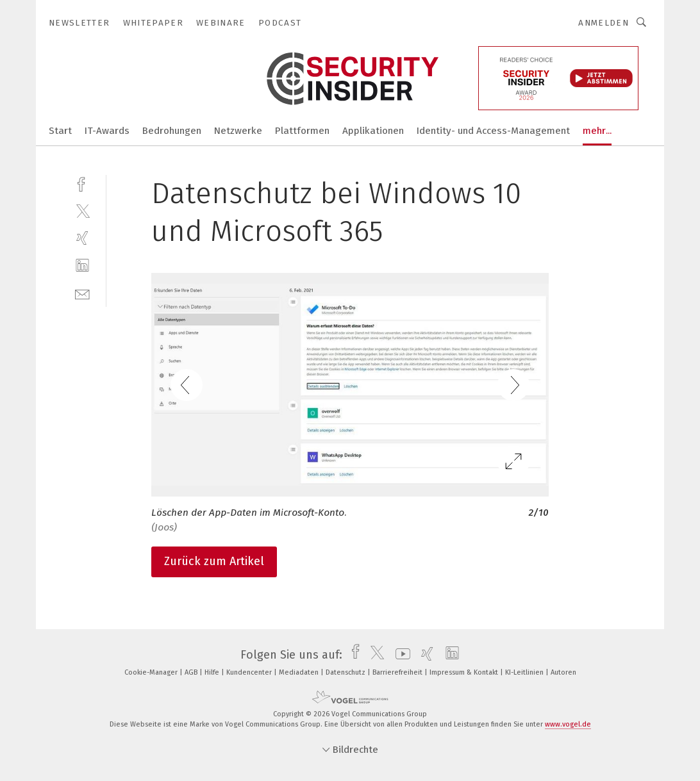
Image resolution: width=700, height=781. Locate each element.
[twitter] (82, 210)
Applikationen (373, 131)
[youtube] (400, 655)
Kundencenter (250, 672)
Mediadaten (300, 672)
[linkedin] (82, 266)
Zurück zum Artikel (214, 561)
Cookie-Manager (152, 672)
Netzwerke (238, 131)
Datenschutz (346, 672)
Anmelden (604, 23)
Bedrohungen (172, 131)
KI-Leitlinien (525, 672)
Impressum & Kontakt (465, 672)
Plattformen (302, 131)
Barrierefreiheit (398, 672)
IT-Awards (107, 131)
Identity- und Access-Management (493, 131)
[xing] (82, 238)
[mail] (82, 293)
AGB (192, 672)
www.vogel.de (568, 724)
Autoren (563, 672)
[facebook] (82, 183)
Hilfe (213, 672)
